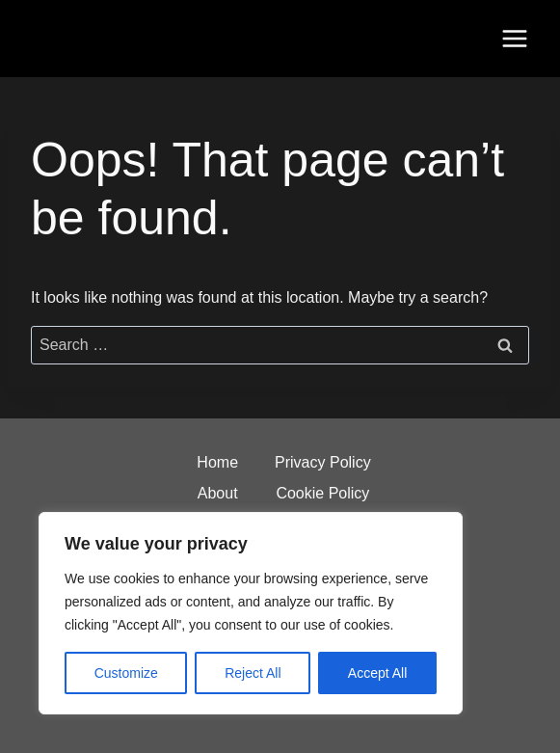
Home (217, 462)
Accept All (377, 673)
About (218, 493)
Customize (126, 673)
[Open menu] (514, 38)
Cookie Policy (322, 493)
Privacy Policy (323, 462)
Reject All (253, 673)
